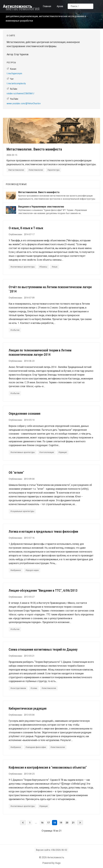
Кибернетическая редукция (28, 709)
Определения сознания (25, 414)
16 (42, 823)
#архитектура (53, 170)
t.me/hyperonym (14, 73)
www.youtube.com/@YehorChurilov (24, 103)
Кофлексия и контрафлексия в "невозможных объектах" (48, 768)
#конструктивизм (18, 688)
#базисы (43, 267)
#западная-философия (36, 747)
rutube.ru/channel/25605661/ (21, 93)
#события (15, 330)
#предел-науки (32, 570)
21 (73, 823)
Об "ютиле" (16, 473)
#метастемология (16, 170)
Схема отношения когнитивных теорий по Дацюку (43, 650)
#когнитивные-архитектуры (23, 267)
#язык (55, 267)
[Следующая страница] (80, 823)
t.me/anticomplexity (16, 83)
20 (67, 823)
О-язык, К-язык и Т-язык (26, 228)
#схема (34, 688)
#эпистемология (36, 170)
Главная (47, 6)
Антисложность (17, 6)
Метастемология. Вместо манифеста (34, 149)
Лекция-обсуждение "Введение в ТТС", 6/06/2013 (43, 591)
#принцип (63, 452)
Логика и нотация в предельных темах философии (43, 532)
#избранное (16, 570)
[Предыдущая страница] (23, 823)
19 (61, 823)
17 (48, 823)
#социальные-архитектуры (22, 511)
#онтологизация (47, 452)
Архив (60, 6)
